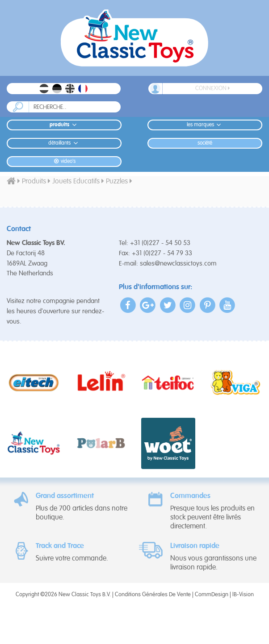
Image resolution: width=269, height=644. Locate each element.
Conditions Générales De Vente (153, 595)
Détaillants (64, 143)
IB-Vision (243, 595)
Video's (64, 161)
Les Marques (205, 125)
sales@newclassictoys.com (178, 264)
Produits (64, 125)
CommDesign (212, 595)
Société (205, 143)
